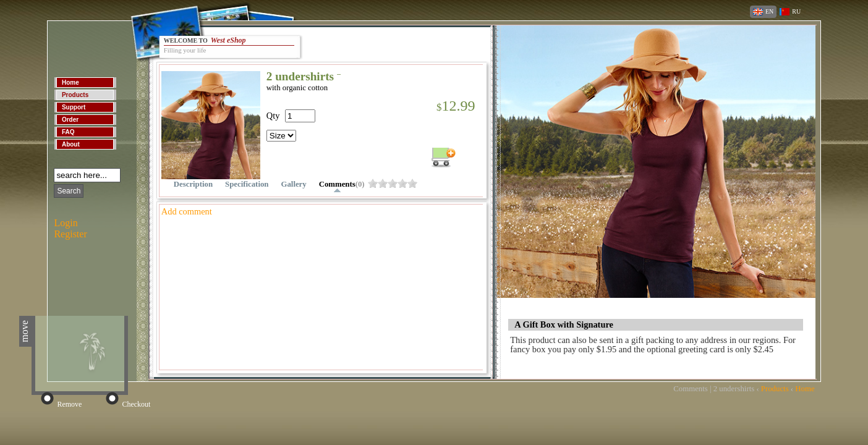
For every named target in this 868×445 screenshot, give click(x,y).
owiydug (402, 183)
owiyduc (393, 183)
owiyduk (412, 183)
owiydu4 (373, 183)
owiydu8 (383, 183)
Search (69, 191)
